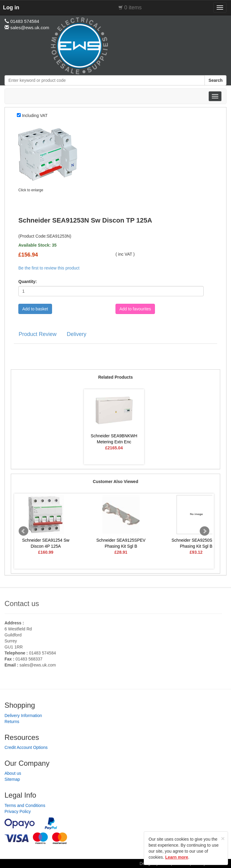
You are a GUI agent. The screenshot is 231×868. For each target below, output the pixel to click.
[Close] (223, 838)
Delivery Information (23, 716)
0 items (133, 8)
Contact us (22, 603)
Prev (23, 531)
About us (13, 773)
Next (205, 531)
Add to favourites (135, 309)
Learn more (177, 857)
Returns (12, 722)
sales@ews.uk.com (38, 665)
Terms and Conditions (25, 805)
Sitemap (12, 779)
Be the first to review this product (49, 268)
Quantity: (28, 282)
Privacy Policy (18, 811)
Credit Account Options (26, 747)
